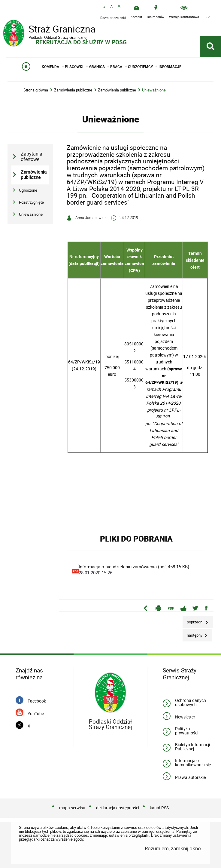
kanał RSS (159, 808)
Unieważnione (154, 90)
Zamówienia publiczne (73, 90)
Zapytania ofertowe (32, 157)
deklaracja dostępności (118, 808)
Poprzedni (193, 620)
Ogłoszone (28, 190)
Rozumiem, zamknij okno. (173, 848)
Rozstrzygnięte (31, 202)
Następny (193, 633)
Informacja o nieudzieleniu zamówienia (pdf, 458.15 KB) (135, 570)
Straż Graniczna (51, 30)
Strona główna (36, 90)
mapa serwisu (72, 808)
